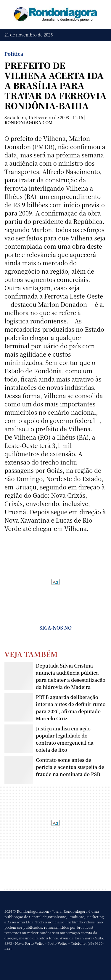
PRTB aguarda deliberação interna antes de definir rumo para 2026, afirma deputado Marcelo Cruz (71, 708)
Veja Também (31, 654)
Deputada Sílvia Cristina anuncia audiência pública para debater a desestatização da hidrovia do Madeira (71, 676)
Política (14, 54)
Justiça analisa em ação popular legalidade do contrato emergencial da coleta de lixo (65, 739)
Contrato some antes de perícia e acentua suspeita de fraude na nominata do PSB (70, 767)
